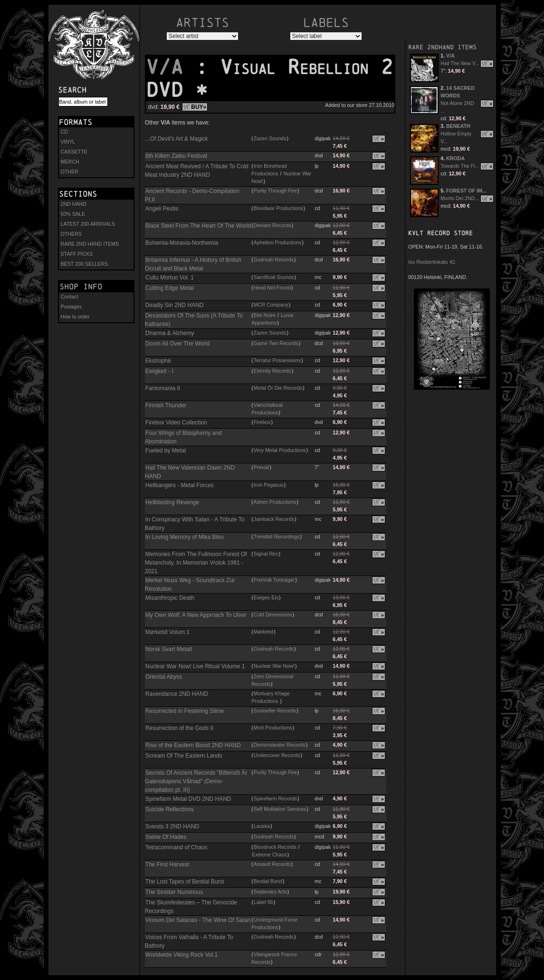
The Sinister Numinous (174, 892)
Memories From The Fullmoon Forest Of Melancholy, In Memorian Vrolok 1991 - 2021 (196, 563)
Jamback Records (274, 519)
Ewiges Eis (266, 597)
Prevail (262, 467)
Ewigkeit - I (159, 371)
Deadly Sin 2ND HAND (175, 305)
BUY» (199, 107)
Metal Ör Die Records (278, 388)
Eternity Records (272, 371)
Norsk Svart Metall (169, 649)
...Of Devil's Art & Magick (177, 139)
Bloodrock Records (275, 847)
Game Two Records (276, 343)
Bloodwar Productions (278, 208)
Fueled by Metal (166, 451)
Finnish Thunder (166, 405)
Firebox (262, 422)
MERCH (70, 162)
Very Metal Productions (280, 450)
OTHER (70, 172)
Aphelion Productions (278, 242)
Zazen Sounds (270, 138)
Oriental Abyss (164, 677)
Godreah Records (274, 259)
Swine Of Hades (166, 837)
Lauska (262, 826)
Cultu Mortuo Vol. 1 (170, 278)
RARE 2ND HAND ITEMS (90, 244)
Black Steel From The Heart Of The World (198, 226)
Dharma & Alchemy (170, 333)
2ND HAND (74, 204)
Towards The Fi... (460, 166)
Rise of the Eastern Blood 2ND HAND (193, 745)
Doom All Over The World (178, 344)
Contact (70, 297)
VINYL (68, 142)
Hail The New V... (460, 63)
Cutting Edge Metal (170, 288)
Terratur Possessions (277, 360)
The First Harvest (167, 865)
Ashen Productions (275, 502)
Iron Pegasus (269, 485)
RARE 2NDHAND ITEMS (442, 47)
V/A (171, 67)
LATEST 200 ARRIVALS (88, 224)
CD (64, 132)
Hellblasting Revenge (172, 502)
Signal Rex (266, 554)
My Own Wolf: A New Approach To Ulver (196, 615)
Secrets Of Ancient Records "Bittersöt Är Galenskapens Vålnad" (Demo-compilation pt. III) (196, 781)
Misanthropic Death (170, 598)
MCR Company (271, 305)
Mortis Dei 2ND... (460, 198)
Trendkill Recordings (277, 537)
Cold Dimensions (273, 615)
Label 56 (263, 902)
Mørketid (263, 632)
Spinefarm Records (275, 798)
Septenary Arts (270, 892)
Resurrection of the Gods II (179, 728)
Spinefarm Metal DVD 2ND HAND (188, 799)
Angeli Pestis (162, 209)
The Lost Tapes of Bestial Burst (185, 882)
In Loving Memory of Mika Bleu (185, 537)
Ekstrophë (158, 361)
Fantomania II (163, 388)
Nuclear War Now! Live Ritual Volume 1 (195, 666)
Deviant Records (272, 225)
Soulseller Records (275, 711)
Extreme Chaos (269, 855)
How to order (75, 317)
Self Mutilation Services (280, 809)
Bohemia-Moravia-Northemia (182, 243)
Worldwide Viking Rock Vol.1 (181, 955)
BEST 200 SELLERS (84, 264)
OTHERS (71, 234)
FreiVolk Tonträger (274, 580)
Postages (71, 307)
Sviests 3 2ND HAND (172, 826)
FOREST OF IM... (466, 191)
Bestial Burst (268, 881)
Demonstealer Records (280, 745)
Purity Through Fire (275, 191)
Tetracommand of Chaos (177, 847)
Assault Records (272, 864)
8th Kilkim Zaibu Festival (176, 156)
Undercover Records (277, 755)
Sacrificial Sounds (274, 277)
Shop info (81, 287)
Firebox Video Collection (176, 423)
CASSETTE (74, 152)
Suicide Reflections (170, 809)
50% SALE (73, 214)
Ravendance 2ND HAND (177, 694)
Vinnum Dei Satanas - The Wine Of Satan (198, 920)
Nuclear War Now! (274, 666)
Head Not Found (272, 288)
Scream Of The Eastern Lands (184, 756)
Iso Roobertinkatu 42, (432, 262)
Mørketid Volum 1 (167, 632)
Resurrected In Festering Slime (185, 711)
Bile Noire (265, 315)
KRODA (455, 158)
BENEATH (458, 126)
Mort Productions (273, 728)
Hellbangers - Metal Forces (180, 485)
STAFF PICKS (77, 254)
